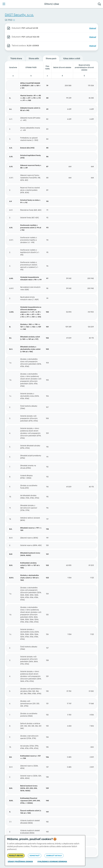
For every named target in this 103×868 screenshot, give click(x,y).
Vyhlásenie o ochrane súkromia (52, 862)
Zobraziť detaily (54, 856)
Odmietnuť (35, 856)
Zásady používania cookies (20, 862)
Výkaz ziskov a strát (72, 59)
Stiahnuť (93, 28)
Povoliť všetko (16, 856)
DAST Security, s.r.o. (19, 15)
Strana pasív (51, 59)
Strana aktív (34, 59)
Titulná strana (16, 59)
